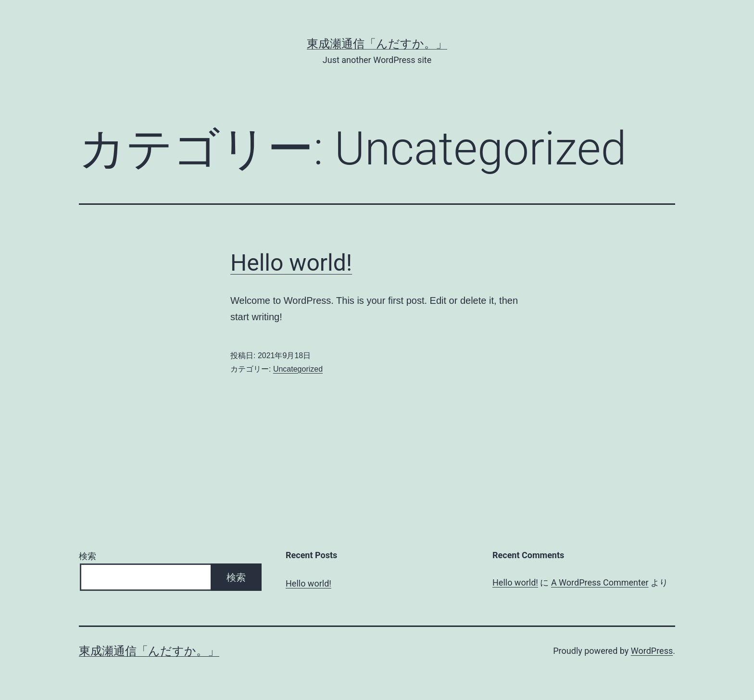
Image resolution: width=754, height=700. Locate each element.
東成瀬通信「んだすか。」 (377, 44)
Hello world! (291, 263)
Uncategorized (298, 369)
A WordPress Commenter (600, 582)
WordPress (652, 651)
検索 (88, 556)
